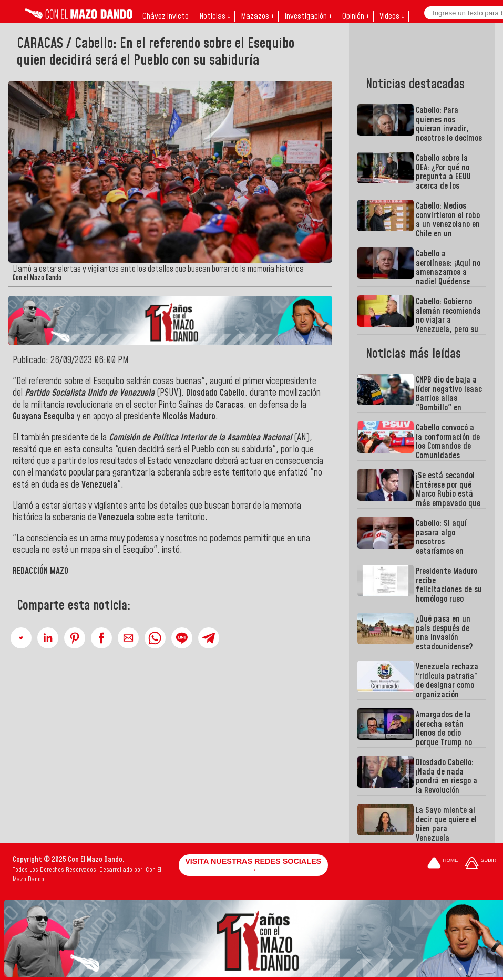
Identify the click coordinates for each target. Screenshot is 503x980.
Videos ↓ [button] (392, 16)
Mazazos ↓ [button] (257, 16)
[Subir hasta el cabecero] (480, 864)
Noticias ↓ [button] (215, 16)
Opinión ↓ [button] (356, 16)
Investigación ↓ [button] (308, 16)
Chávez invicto (166, 16)
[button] (21, 638)
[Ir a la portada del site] (443, 864)
